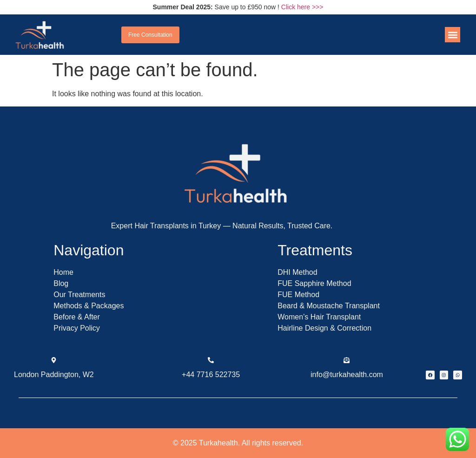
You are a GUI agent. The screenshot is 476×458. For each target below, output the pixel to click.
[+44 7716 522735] (211, 360)
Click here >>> (302, 7)
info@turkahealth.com (347, 375)
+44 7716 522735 (211, 375)
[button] (453, 35)
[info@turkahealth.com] (347, 360)
